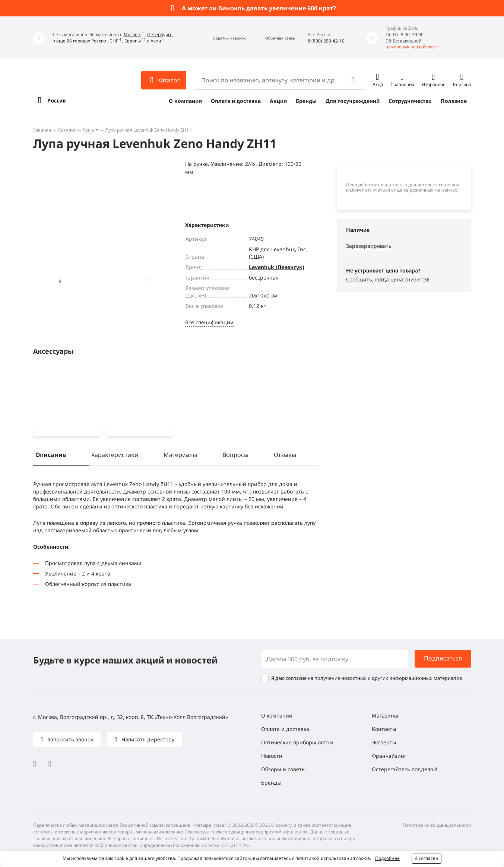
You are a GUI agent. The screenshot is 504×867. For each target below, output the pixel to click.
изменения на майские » (412, 47)
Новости (272, 756)
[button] (221, 38)
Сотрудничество (410, 101)
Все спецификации (209, 322)
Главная (42, 130)
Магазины (385, 715)
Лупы (88, 130)
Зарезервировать (369, 246)
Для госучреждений (353, 101)
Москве (132, 34)
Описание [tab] (51, 456)
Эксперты (384, 742)
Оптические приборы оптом (297, 742)
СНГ (114, 41)
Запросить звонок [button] (69, 739)
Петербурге (160, 34)
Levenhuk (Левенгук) (277, 267)
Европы (133, 41)
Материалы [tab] (180, 456)
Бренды (306, 101)
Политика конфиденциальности (437, 825)
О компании (185, 101)
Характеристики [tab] (115, 456)
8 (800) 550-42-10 (326, 41)
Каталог (67, 130)
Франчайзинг (389, 756)
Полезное (454, 101)
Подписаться (443, 658)
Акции (278, 101)
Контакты (384, 729)
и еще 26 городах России (80, 41)
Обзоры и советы (283, 769)
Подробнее (387, 858)
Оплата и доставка (236, 101)
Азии (156, 41)
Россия (56, 100)
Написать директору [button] (147, 739)
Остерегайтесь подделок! (405, 769)
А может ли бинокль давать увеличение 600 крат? (259, 8)
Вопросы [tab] (235, 456)
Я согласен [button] (427, 858)
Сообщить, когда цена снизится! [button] (388, 279)
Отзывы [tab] (285, 456)
